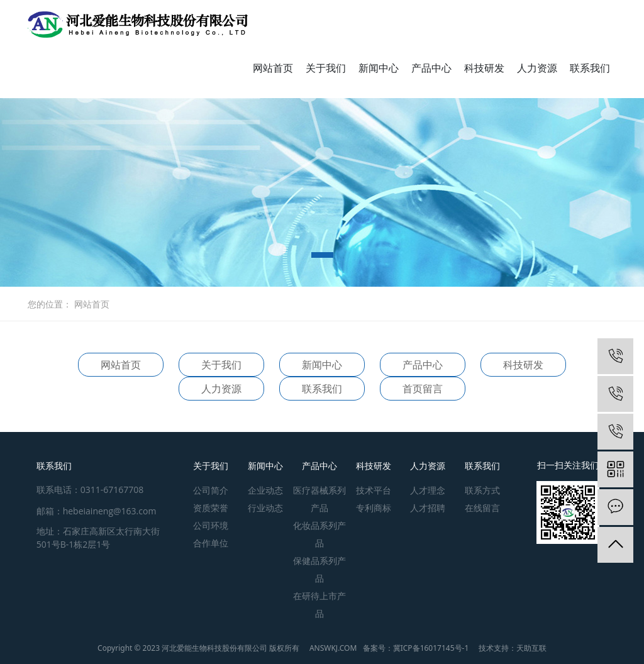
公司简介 (211, 490)
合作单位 (211, 543)
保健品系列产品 (319, 569)
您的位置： (50, 304)
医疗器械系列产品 (319, 499)
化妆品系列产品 (319, 534)
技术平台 (374, 490)
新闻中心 (379, 68)
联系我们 (590, 68)
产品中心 (431, 68)
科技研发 (484, 68)
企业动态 (265, 490)
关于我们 (326, 68)
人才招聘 (428, 508)
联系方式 (482, 490)
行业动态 (265, 508)
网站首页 (273, 68)
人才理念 (428, 490)
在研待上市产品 (319, 605)
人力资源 (537, 68)
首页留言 (423, 389)
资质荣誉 (211, 508)
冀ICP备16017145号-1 (431, 648)
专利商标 (374, 508)
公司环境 (211, 525)
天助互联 (531, 648)
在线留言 (482, 508)
